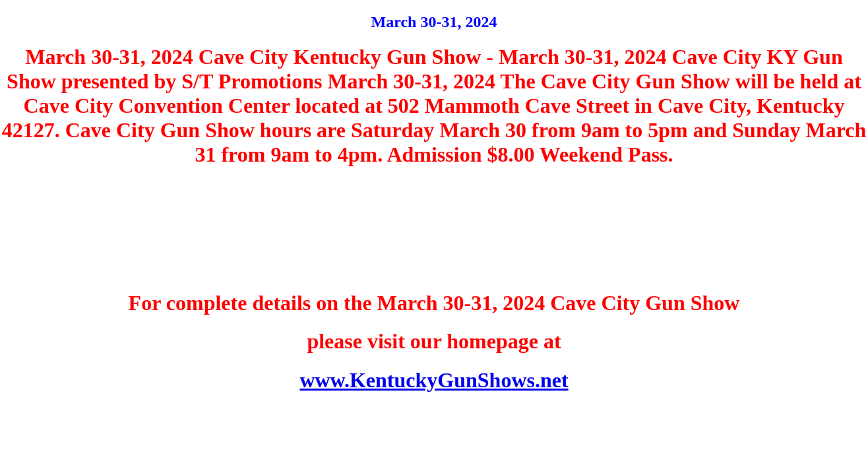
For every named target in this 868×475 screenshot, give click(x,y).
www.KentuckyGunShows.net (434, 380)
